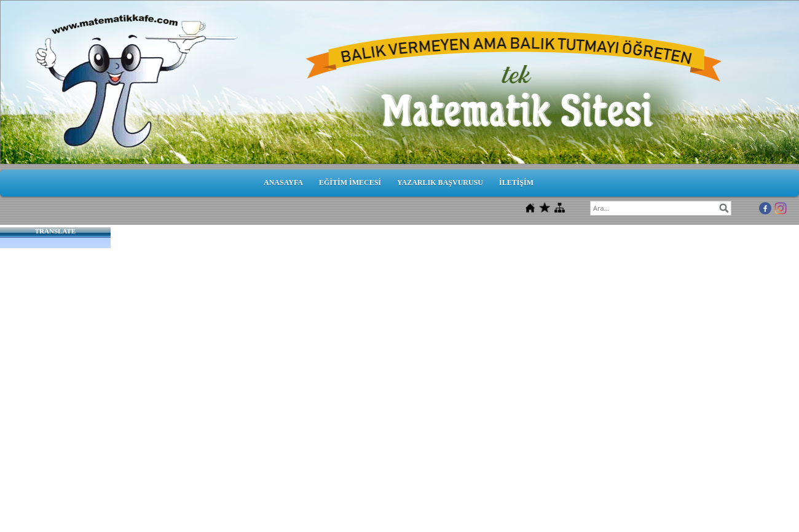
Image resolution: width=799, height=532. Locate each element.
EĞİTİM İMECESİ (350, 182)
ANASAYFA (283, 182)
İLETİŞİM (516, 182)
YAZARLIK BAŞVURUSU (440, 182)
